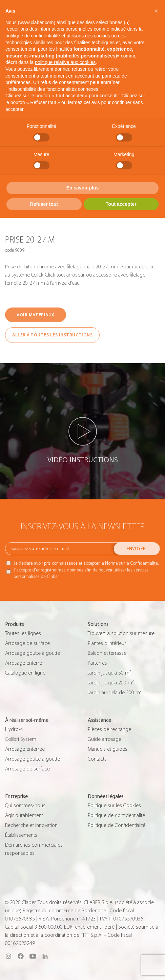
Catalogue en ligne (25, 673)
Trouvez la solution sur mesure (121, 633)
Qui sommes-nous (25, 805)
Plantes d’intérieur (107, 643)
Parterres (97, 663)
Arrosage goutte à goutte (33, 653)
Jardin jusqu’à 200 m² (111, 683)
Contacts (97, 759)
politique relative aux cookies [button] (65, 62)
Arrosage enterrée (25, 749)
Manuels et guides (108, 749)
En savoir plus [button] (83, 188)
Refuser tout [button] (44, 204)
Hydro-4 (14, 729)
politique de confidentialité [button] (33, 36)
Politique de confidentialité (116, 815)
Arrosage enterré (24, 663)
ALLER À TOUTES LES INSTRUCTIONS (52, 335)
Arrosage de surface (27, 643)
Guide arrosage (105, 739)
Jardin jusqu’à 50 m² (109, 673)
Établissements (21, 835)
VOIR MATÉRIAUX (35, 315)
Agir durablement (24, 815)
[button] (156, 11)
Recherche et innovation (31, 825)
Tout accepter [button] (121, 204)
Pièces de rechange (109, 729)
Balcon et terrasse (107, 653)
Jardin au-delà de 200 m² (115, 693)
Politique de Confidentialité (117, 825)
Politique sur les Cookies (114, 805)
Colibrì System (21, 739)
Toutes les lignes (23, 633)
